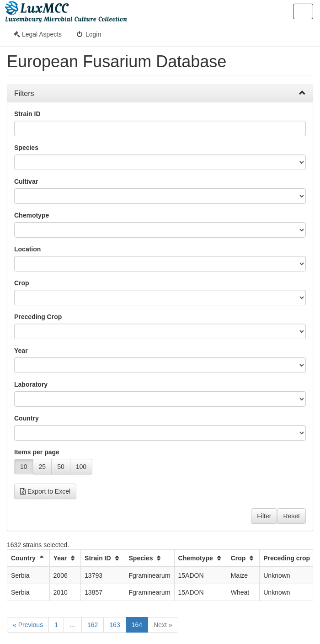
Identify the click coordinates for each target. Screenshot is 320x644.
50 (61, 467)
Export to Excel (45, 491)
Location (27, 249)
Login (88, 34)
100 (81, 467)
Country (27, 418)
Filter (264, 516)
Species (26, 148)
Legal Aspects (38, 34)
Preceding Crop (38, 317)
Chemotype (32, 215)
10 (24, 467)
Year (21, 351)
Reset (291, 516)
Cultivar (26, 181)
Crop (22, 283)
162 (93, 625)
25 (43, 467)
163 (115, 625)
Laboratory (31, 384)
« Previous (28, 625)
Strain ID (27, 114)
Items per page (37, 452)
